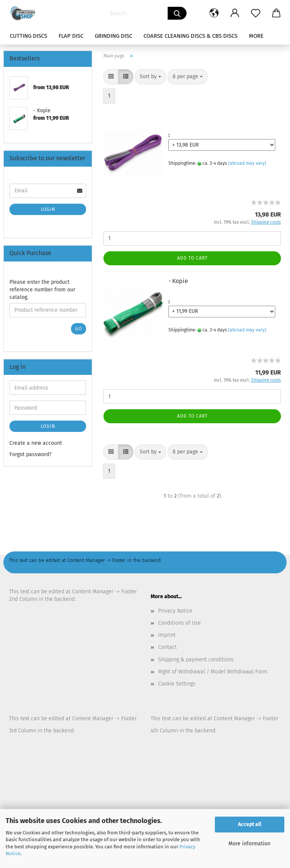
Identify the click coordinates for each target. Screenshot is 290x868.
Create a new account (36, 443)
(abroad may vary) (247, 163)
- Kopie (178, 281)
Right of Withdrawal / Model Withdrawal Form (213, 672)
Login (48, 209)
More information (249, 844)
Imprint (167, 635)
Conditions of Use (180, 623)
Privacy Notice (175, 611)
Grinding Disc (113, 36)
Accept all (250, 824)
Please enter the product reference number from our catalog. (42, 290)
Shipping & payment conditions (196, 660)
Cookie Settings (177, 684)
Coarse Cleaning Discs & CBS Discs (191, 36)
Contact (167, 647)
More (256, 36)
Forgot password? (30, 454)
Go (79, 329)
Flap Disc (71, 36)
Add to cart (192, 258)
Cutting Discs (29, 36)
